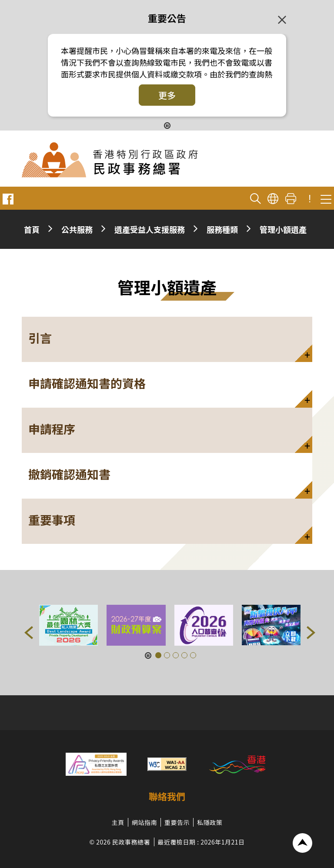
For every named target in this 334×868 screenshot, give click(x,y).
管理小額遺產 (283, 229)
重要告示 (177, 822)
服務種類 (222, 229)
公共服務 (77, 229)
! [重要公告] (310, 199)
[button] (167, 340)
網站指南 (144, 822)
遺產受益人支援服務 (150, 229)
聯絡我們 (167, 796)
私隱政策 (210, 822)
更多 (167, 95)
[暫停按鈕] (167, 125)
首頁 (32, 229)
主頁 (118, 822)
